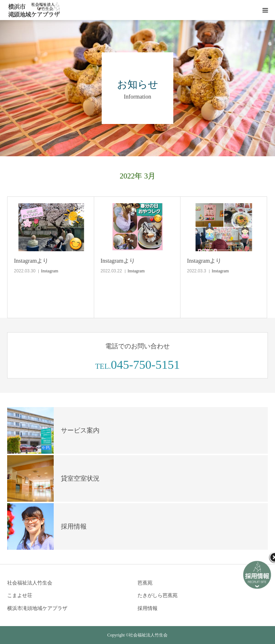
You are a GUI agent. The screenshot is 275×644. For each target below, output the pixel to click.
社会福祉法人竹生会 (30, 583)
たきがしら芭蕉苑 (158, 595)
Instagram (50, 271)
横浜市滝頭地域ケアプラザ (37, 608)
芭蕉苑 (145, 583)
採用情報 (148, 608)
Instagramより (31, 261)
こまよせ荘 (20, 595)
